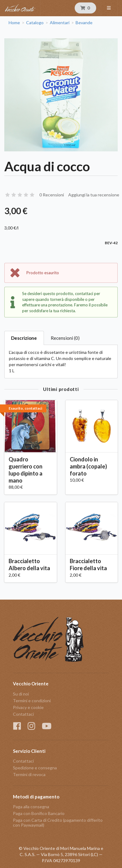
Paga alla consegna (31, 807)
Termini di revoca (29, 774)
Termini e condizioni (32, 701)
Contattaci (23, 714)
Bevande (84, 23)
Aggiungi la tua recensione (94, 195)
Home (14, 23)
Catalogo (35, 23)
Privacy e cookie (28, 707)
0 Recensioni (52, 195)
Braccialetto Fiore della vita (88, 565)
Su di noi (21, 694)
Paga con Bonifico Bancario (39, 813)
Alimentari (60, 23)
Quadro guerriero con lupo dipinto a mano (26, 470)
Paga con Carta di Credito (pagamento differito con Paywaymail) (58, 823)
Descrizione (24, 338)
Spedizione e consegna (35, 768)
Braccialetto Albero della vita (29, 565)
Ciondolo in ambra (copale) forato (88, 466)
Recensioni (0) (65, 338)
